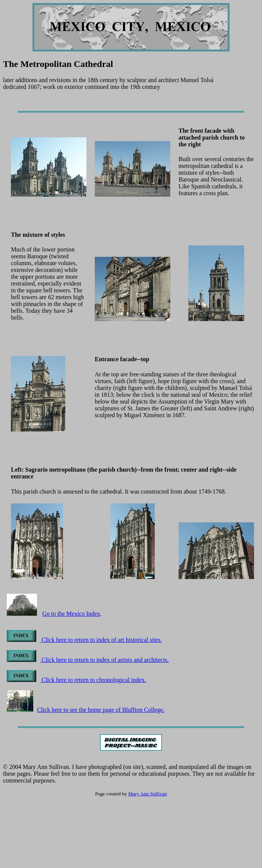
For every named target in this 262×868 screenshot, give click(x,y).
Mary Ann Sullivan (148, 794)
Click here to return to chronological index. (76, 680)
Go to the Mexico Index (71, 614)
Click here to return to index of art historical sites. (84, 640)
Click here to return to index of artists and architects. (88, 660)
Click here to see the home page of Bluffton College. (86, 710)
